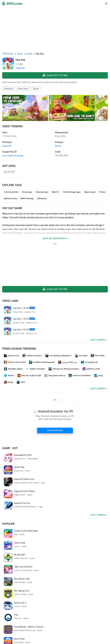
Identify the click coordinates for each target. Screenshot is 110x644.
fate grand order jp (55, 376)
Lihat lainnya (98, 340)
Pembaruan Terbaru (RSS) (64, 638)
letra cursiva (65, 598)
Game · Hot (10, 448)
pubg (98, 376)
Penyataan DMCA (90, 628)
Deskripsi (8, 89)
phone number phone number (87, 603)
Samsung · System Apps (38, 638)
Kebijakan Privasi (71, 628)
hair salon (66, 603)
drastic (9, 376)
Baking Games (11, 198)
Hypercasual (90, 192)
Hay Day (20, 60)
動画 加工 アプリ (11, 603)
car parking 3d (89, 362)
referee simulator (32, 356)
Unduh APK (55, 75)
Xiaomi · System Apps (14, 638)
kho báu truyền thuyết (29, 376)
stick (21, 382)
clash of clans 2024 (15, 362)
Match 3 (55, 192)
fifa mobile (98, 356)
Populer (8, 500)
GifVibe (92, 633)
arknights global (13, 369)
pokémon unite (91, 369)
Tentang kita (35, 628)
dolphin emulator (35, 369)
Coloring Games (11, 192)
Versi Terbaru (13, 126)
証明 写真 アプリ (49, 598)
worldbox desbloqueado (42, 362)
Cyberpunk (42, 198)
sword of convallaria (80, 376)
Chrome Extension (27, 633)
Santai (36, 89)
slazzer (6, 598)
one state (81, 356)
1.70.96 (9, 136)
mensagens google (50, 603)
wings (9, 382)
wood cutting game (30, 603)
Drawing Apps (42, 192)
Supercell (20, 68)
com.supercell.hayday (13, 156)
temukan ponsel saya (82, 598)
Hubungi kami (10, 633)
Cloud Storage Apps (72, 192)
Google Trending (63, 633)
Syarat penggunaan (52, 628)
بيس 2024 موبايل (68, 362)
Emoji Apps (27, 192)
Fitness (102, 192)
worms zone (11, 356)
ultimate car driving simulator (64, 369)
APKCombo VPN (45, 633)
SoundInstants (80, 633)
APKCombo (8, 54)
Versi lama (23, 89)
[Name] (52, 615)
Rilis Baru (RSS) (86, 638)
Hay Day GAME (12, 208)
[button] (100, 4)
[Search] (105, 615)
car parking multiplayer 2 (58, 356)
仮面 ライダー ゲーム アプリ (25, 598)
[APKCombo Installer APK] (55, 577)
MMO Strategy (27, 198)
